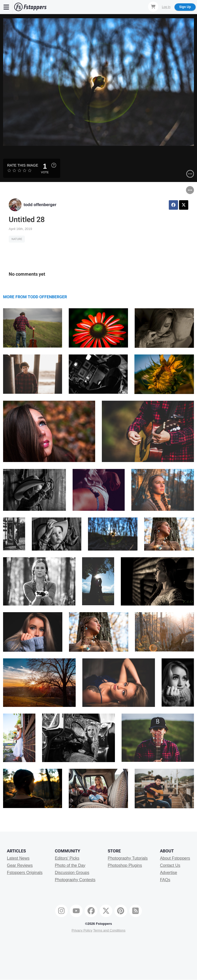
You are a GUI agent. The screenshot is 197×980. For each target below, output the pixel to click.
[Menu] (6, 7)
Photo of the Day (70, 865)
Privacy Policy (82, 930)
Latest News (18, 858)
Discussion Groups (72, 873)
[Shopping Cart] (153, 7)
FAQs (165, 880)
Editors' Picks (67, 858)
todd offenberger (40, 205)
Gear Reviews (20, 865)
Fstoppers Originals (25, 873)
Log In (166, 7)
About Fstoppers (175, 858)
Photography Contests (75, 880)
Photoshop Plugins (125, 865)
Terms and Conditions (109, 930)
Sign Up (185, 7)
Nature (17, 239)
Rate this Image (23, 165)
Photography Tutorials (128, 858)
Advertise (169, 873)
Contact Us (170, 865)
